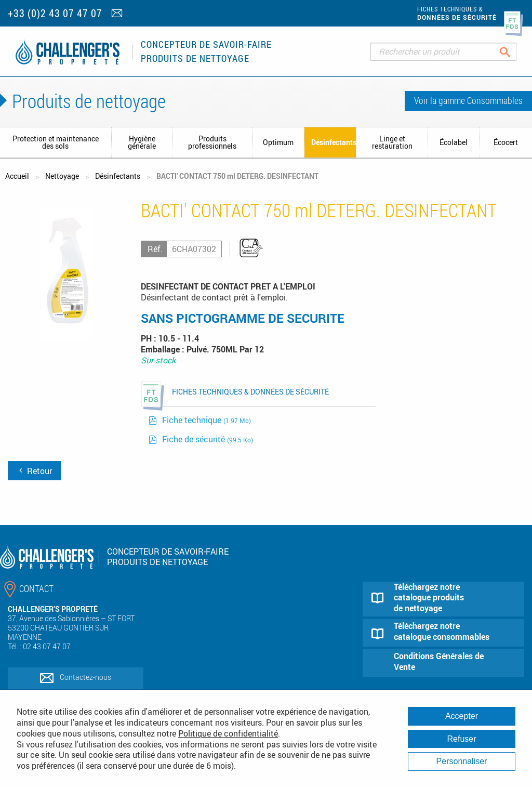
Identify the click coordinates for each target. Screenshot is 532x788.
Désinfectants (334, 142)
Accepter (462, 716)
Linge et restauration (392, 142)
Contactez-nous (85, 677)
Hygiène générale (142, 142)
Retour (34, 471)
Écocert (506, 142)
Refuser (461, 739)
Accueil (17, 176)
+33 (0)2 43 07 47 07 (55, 13)
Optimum (278, 142)
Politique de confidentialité (228, 733)
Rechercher (513, 52)
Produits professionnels (212, 142)
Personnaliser (462, 761)
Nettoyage (62, 176)
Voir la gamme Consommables (468, 100)
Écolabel (454, 142)
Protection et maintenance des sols (56, 142)
